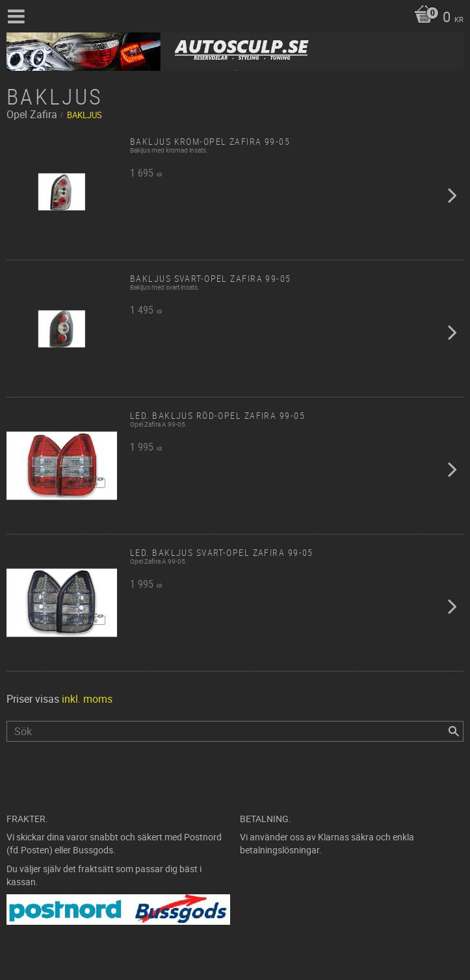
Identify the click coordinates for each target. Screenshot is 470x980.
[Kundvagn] (436, 18)
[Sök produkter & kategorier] (235, 731)
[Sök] (454, 731)
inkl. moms (87, 699)
